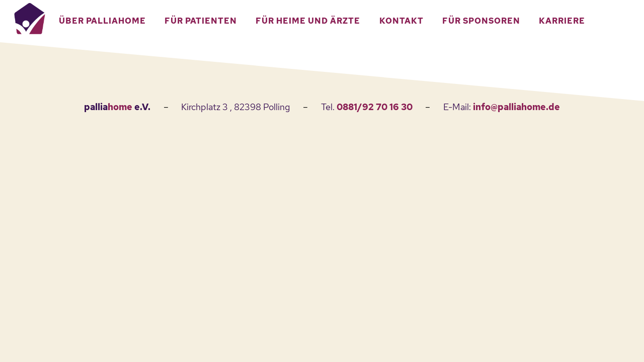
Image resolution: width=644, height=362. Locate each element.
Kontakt (401, 21)
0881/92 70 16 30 (375, 107)
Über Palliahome (102, 21)
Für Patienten (201, 21)
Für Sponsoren (481, 21)
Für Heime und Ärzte (308, 21)
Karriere (562, 21)
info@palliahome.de (516, 107)
